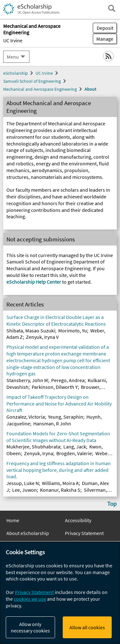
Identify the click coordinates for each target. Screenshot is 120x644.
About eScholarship (28, 533)
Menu (13, 57)
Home (13, 520)
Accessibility (78, 520)
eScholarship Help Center (34, 282)
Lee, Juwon (24, 490)
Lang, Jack (75, 447)
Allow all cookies (87, 627)
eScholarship (16, 73)
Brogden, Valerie (74, 453)
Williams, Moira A (60, 483)
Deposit (105, 28)
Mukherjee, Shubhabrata (33, 447)
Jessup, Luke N (23, 483)
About (90, 89)
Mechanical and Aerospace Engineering (40, 89)
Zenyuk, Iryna (39, 453)
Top (112, 504)
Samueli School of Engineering (32, 81)
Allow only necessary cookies (30, 627)
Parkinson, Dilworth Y (55, 387)
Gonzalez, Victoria (26, 417)
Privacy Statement (84, 533)
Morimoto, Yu (73, 330)
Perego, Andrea (68, 380)
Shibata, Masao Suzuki (31, 330)
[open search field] (112, 8)
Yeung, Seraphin (66, 417)
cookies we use (30, 599)
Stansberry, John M (27, 380)
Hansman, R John (52, 423)
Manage (103, 39)
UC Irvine (13, 40)
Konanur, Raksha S (60, 490)
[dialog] (60, 593)
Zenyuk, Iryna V (42, 337)
